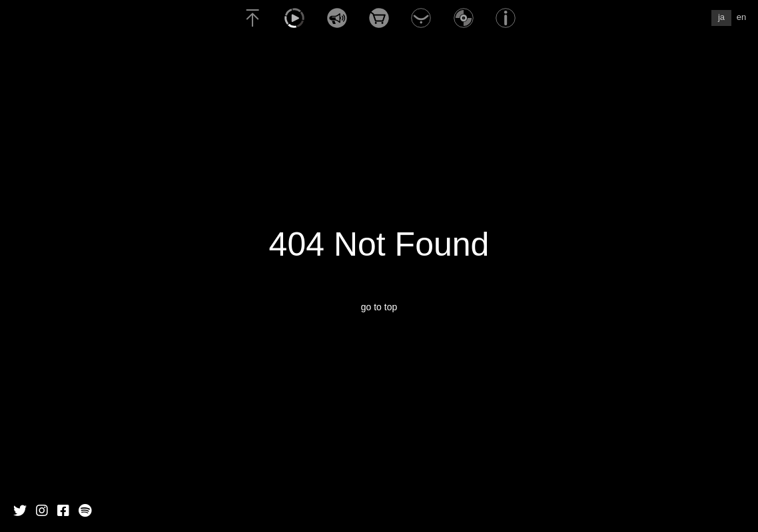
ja (721, 17)
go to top (379, 307)
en (741, 17)
